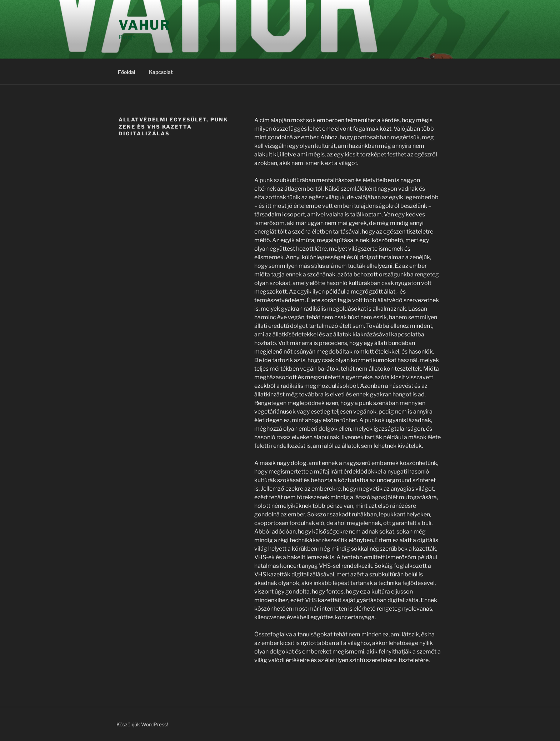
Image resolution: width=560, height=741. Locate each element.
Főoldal (127, 72)
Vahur (144, 25)
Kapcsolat (161, 72)
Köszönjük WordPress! (142, 724)
